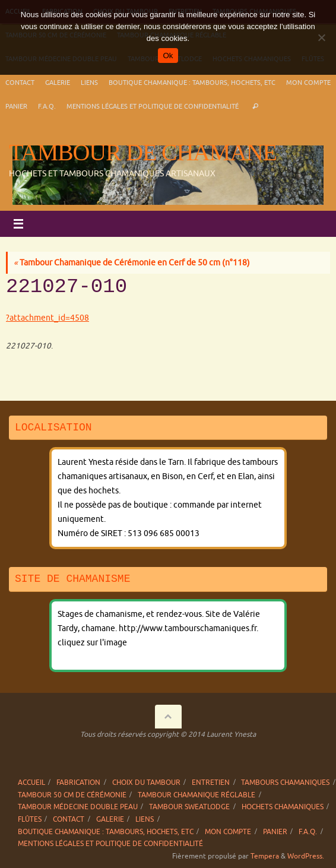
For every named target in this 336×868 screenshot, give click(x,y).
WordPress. (306, 856)
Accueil (31, 783)
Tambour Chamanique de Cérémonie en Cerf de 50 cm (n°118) (132, 263)
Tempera (265, 856)
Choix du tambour (146, 783)
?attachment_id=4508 (47, 318)
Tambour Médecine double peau (78, 807)
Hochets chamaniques (283, 807)
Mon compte (308, 83)
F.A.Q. (47, 106)
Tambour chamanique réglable (196, 795)
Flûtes (30, 819)
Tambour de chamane (143, 153)
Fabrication (78, 783)
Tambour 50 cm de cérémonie (72, 795)
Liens (89, 83)
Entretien (211, 783)
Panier (16, 106)
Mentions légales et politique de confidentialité (153, 106)
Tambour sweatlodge (189, 807)
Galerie (58, 83)
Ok (168, 56)
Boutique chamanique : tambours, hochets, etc (192, 83)
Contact (20, 83)
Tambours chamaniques (285, 783)
